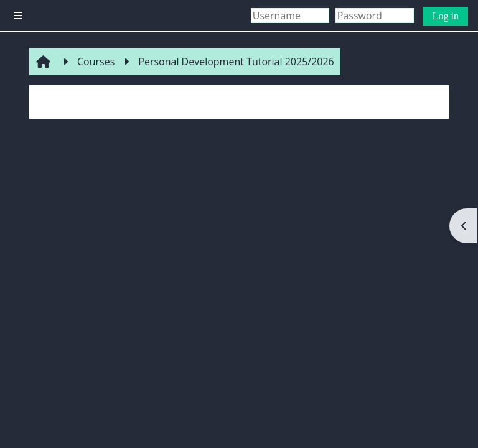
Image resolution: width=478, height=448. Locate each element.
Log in (446, 16)
